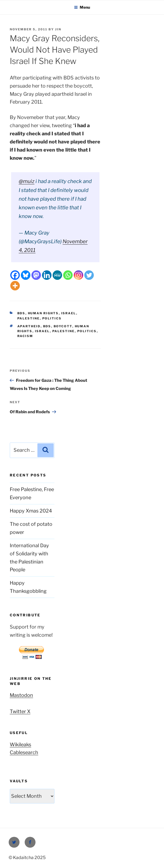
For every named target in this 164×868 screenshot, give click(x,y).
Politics (52, 318)
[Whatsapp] (68, 275)
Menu (82, 7)
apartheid (29, 326)
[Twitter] (89, 275)
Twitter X (20, 711)
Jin (58, 29)
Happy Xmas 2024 (31, 511)
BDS (21, 313)
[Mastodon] (36, 275)
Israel (69, 313)
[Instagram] (78, 275)
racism (25, 336)
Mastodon (21, 695)
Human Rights (43, 313)
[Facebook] (15, 275)
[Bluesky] (26, 275)
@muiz (27, 181)
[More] (15, 286)
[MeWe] (57, 275)
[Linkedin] (47, 275)
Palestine (29, 318)
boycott (63, 326)
